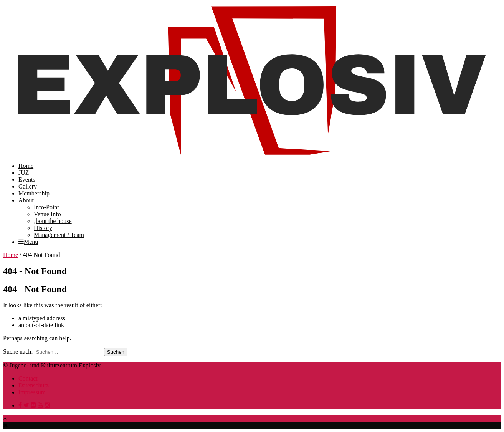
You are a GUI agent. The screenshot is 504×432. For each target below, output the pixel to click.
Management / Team (59, 235)
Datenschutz (34, 385)
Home (26, 166)
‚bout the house (53, 221)
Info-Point (46, 207)
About (26, 200)
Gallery (28, 186)
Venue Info (47, 214)
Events (27, 180)
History (43, 228)
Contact (28, 378)
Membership (34, 193)
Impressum (32, 392)
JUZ (24, 173)
